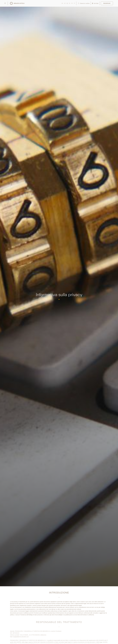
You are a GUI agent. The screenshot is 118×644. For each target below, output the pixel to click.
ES (69, 3)
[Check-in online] (78, 3)
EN (62, 3)
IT (67, 3)
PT (74, 3)
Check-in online (85, 3)
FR (72, 3)
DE (65, 3)
